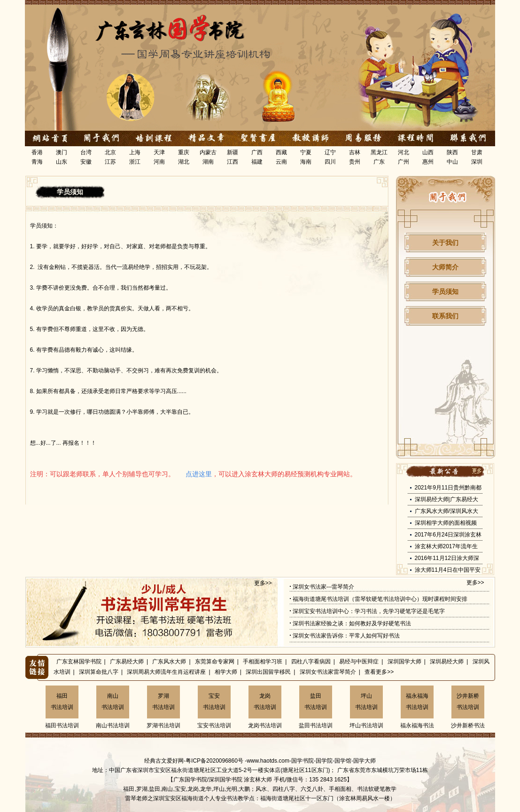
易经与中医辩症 (359, 662)
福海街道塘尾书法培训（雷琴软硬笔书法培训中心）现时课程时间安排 (380, 599)
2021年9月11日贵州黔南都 (448, 488)
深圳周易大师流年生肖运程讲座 (166, 672)
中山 (452, 162)
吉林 (355, 152)
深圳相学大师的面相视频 (446, 523)
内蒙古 (208, 152)
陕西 (452, 152)
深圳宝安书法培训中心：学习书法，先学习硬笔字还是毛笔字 (369, 611)
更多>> (263, 583)
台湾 (86, 152)
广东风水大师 (169, 662)
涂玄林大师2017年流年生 (446, 546)
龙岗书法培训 (265, 702)
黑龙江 (379, 152)
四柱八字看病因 (311, 662)
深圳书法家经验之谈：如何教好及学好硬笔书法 (352, 623)
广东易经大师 (127, 662)
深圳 (477, 162)
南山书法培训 (113, 702)
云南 (281, 162)
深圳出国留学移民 (268, 672)
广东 (379, 162)
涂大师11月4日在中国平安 (448, 570)
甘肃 (477, 152)
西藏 (281, 152)
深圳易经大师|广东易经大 (446, 499)
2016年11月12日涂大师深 (447, 558)
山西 (428, 152)
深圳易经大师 (447, 662)
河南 (159, 162)
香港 (37, 152)
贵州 (355, 162)
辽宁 (330, 152)
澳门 (62, 152)
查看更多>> (379, 672)
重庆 (184, 152)
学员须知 (445, 292)
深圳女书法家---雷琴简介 (324, 587)
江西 (233, 162)
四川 (330, 162)
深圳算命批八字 (99, 672)
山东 (62, 162)
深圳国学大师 (404, 662)
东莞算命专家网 (215, 662)
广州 (404, 162)
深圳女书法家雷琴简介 (328, 672)
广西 (257, 152)
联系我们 (445, 316)
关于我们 (445, 243)
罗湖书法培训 (163, 702)
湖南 (208, 162)
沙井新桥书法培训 (468, 702)
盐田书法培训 (316, 702)
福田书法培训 (62, 702)
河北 (404, 152)
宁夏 (306, 152)
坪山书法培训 (366, 702)
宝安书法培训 (214, 702)
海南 (306, 162)
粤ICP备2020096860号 (214, 761)
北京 (110, 152)
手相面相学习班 (263, 662)
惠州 (428, 162)
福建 (257, 162)
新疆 (233, 152)
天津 (159, 152)
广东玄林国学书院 (79, 662)
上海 (135, 152)
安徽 (86, 162)
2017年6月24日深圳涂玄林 (448, 535)
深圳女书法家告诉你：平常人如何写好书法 (346, 636)
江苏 (110, 162)
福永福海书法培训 (417, 702)
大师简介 (445, 267)
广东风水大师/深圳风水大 (446, 511)
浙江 (135, 162)
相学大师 (226, 672)
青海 (37, 162)
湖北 (184, 162)
